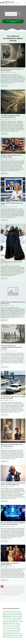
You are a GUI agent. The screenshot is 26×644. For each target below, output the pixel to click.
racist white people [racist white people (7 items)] (7, 630)
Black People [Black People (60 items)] (7, 616)
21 (14, 592)
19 (8, 592)
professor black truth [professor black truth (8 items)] (11, 628)
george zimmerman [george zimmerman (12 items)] (8, 622)
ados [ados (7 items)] (4, 611)
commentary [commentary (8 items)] (15, 617)
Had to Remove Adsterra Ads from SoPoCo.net (13, 303)
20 (11, 592)
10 (5, 589)
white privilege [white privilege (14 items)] (19, 635)
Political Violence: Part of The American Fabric (11, 156)
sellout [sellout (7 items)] (19, 630)
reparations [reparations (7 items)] (15, 630)
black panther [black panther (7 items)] (19, 615)
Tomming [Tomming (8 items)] (16, 634)
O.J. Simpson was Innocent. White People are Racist (13, 397)
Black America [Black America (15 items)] (7, 613)
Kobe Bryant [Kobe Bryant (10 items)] (9, 623)
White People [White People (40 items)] (11, 635)
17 (2, 592)
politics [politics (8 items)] (4, 628)
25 (2, 594)
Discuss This (4, 86)
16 (22, 589)
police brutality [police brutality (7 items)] (16, 627)
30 (17, 594)
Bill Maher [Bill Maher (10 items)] (13, 611)
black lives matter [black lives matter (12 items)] (11, 615)
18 (5, 592)
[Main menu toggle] (25, 3)
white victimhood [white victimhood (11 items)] (17, 637)
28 (11, 594)
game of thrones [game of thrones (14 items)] (17, 620)
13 (14, 589)
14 (17, 589)
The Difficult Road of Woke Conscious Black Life (10, 116)
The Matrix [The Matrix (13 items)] (10, 634)
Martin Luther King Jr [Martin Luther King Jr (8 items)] (8, 625)
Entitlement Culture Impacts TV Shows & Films (12, 70)
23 (19, 592)
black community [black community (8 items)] (15, 613)
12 (11, 589)
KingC (4, 73)
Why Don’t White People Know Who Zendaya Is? (12, 445)
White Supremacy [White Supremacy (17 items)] (8, 637)
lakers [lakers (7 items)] (14, 623)
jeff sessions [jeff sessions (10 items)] (17, 622)
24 (22, 592)
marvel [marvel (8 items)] (14, 625)
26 (5, 594)
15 (19, 589)
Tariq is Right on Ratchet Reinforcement (9, 564)
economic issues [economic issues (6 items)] (11, 618)
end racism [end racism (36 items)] (18, 618)
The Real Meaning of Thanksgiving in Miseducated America (11, 347)
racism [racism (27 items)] (19, 628)
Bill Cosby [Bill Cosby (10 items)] (8, 611)
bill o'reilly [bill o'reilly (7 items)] (18, 611)
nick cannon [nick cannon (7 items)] (10, 627)
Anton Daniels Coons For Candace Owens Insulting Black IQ (13, 484)
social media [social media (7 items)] (9, 632)
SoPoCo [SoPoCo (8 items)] (14, 632)
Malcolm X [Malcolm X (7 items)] (18, 623)
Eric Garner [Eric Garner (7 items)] (5, 620)
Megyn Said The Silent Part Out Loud (12, 204)
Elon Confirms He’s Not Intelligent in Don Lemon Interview (13, 524)
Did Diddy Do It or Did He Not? (11, 262)
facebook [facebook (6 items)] (10, 620)
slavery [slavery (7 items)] (4, 632)
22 (17, 592)
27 (8, 594)
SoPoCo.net (9, 2)
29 (14, 594)
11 (8, 589)
